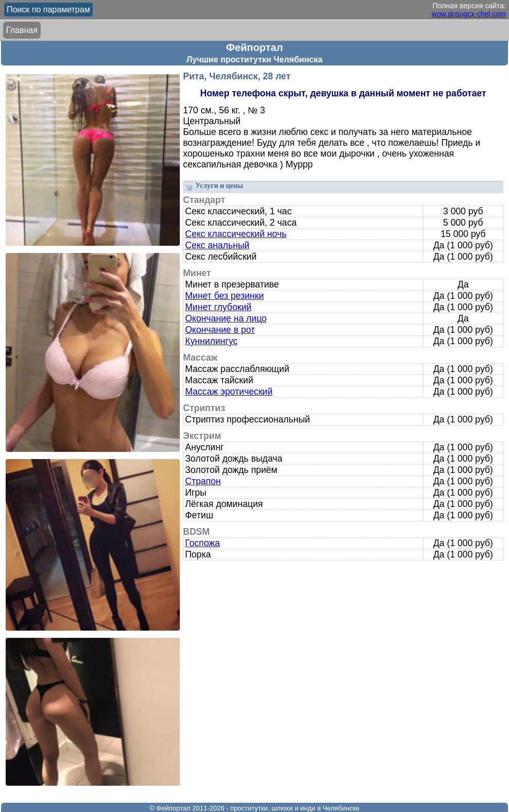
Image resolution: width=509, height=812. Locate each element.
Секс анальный (217, 245)
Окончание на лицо (226, 318)
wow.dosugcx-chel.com (469, 14)
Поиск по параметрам (48, 10)
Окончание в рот (220, 330)
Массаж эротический (229, 392)
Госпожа (202, 543)
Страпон (203, 481)
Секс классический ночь (236, 234)
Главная (22, 30)
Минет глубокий (218, 307)
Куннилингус (211, 341)
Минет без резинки (224, 296)
